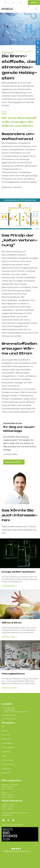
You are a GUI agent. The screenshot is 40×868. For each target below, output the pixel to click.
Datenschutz (6, 769)
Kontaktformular (8, 764)
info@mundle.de (21, 3)
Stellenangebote (8, 747)
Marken (4, 756)
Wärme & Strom (26, 51)
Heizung (14, 51)
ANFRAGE (38, 60)
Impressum (6, 773)
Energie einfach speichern (19, 572)
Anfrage (34, 2)
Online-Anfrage (7, 760)
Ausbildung (6, 752)
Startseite (5, 51)
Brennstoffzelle (7, 53)
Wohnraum (6, 739)
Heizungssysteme (13, 674)
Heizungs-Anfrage (13, 462)
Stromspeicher (8, 586)
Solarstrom (6, 735)
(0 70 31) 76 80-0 (13, 3)
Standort (5, 3)
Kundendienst (7, 743)
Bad (3, 726)
